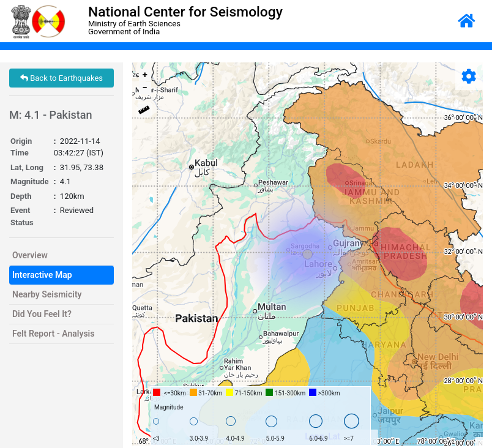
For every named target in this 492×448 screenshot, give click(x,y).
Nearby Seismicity (47, 294)
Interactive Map (42, 275)
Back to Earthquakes (61, 78)
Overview (30, 255)
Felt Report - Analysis (53, 334)
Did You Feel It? (42, 314)
